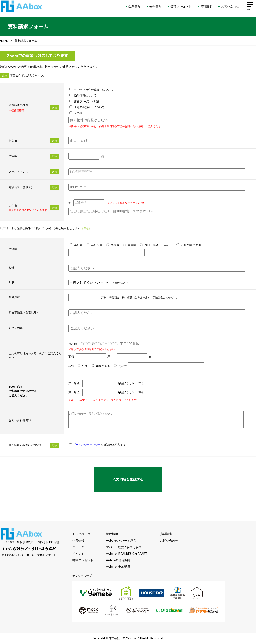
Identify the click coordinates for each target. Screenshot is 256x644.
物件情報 (112, 534)
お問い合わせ (169, 541)
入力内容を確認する (128, 479)
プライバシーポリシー (87, 445)
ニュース (78, 547)
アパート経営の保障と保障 (124, 547)
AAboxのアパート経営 (121, 541)
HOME (4, 41)
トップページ (81, 534)
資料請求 (166, 534)
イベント (78, 554)
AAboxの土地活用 (118, 567)
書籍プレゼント (83, 560)
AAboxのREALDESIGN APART (127, 554)
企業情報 (78, 541)
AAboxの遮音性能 (118, 560)
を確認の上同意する (99, 445)
